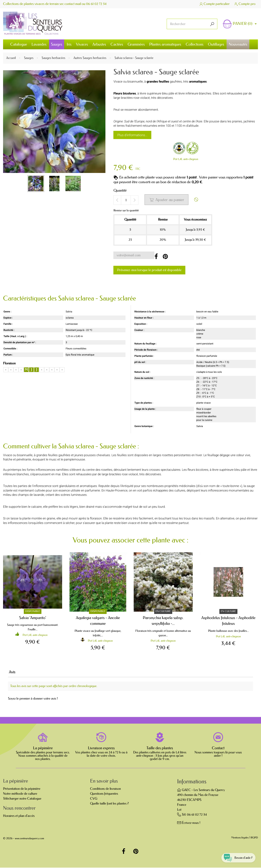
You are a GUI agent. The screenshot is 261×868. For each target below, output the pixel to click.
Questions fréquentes (104, 794)
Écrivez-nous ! (191, 823)
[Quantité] (126, 200)
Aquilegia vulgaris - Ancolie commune (98, 621)
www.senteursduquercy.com (30, 839)
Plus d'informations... (132, 135)
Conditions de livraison (105, 789)
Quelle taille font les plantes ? (109, 804)
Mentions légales (240, 838)
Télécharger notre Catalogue (22, 799)
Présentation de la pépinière (22, 789)
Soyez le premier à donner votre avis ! (33, 699)
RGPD (254, 838)
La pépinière (43, 748)
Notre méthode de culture (20, 794)
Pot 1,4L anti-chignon (186, 159)
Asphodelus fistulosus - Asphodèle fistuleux (228, 621)
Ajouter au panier (167, 200)
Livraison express (101, 748)
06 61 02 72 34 (97, 4)
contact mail (73, 4)
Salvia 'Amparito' (33, 618)
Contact (218, 748)
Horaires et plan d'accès (19, 816)
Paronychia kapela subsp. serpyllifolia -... (163, 621)
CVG (94, 799)
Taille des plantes (160, 748)
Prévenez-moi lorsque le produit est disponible (149, 270)
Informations (192, 782)
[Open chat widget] (237, 856)
